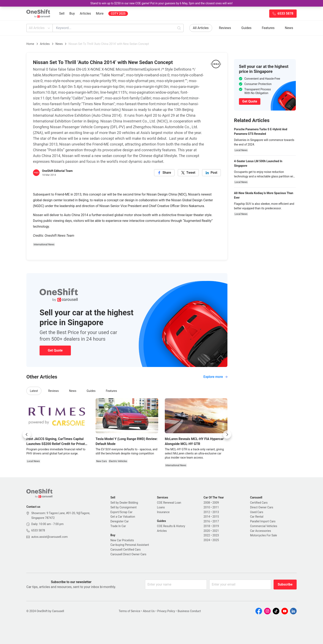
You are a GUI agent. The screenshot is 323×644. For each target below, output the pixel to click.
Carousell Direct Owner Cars (128, 554)
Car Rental (257, 517)
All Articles (40, 28)
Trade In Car (118, 526)
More (100, 13)
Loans (161, 507)
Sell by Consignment (123, 507)
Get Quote (55, 350)
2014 (207, 517)
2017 (216, 521)
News (289, 28)
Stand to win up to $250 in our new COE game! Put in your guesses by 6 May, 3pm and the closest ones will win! (161, 3)
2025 (216, 540)
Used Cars (257, 512)
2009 (216, 503)
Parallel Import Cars (263, 521)
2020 (207, 531)
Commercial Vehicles (264, 526)
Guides (246, 28)
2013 (216, 512)
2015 (216, 517)
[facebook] (164, 173)
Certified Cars (259, 503)
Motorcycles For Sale (264, 535)
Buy (72, 13)
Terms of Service (129, 611)
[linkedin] (211, 173)
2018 (207, 526)
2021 (216, 531)
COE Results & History (171, 526)
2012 (207, 512)
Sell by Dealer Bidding (124, 503)
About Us (149, 611)
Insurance (163, 512)
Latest (34, 391)
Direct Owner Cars (262, 507)
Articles (85, 13)
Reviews (225, 28)
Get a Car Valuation (123, 517)
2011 (216, 507)
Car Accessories (260, 531)
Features (268, 28)
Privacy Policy (166, 611)
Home (30, 44)
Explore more (215, 377)
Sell (62, 13)
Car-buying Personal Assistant (130, 545)
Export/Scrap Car (121, 512)
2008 (207, 503)
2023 (216, 535)
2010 (207, 507)
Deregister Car (120, 521)
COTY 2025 (118, 14)
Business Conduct (189, 611)
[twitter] (188, 173)
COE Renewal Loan (169, 503)
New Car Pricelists (122, 540)
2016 (207, 521)
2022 (207, 535)
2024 (207, 540)
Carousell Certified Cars (126, 550)
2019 (216, 526)
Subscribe (285, 584)
